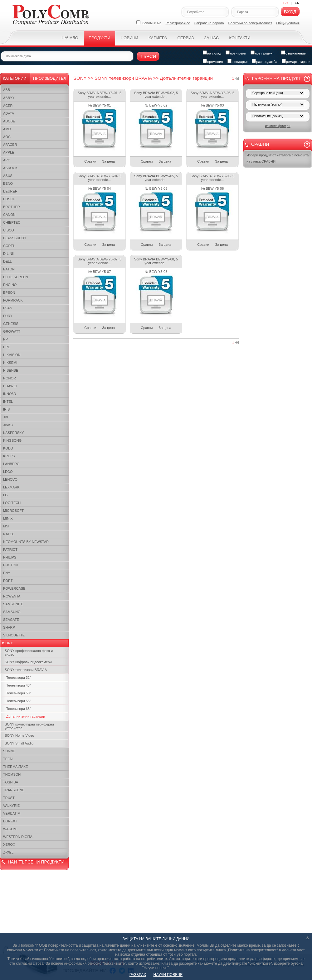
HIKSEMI (10, 363)
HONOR (10, 378)
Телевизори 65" (19, 709)
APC (7, 160)
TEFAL (8, 759)
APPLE (9, 152)
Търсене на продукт (276, 78)
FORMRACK (13, 300)
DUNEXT (10, 821)
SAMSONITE (13, 604)
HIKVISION (12, 355)
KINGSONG (12, 440)
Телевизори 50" (19, 693)
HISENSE (11, 370)
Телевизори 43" (19, 685)
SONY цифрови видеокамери (28, 662)
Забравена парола (209, 23)
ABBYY (9, 98)
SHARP (9, 627)
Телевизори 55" (19, 701)
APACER (10, 145)
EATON (9, 269)
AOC (7, 137)
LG (5, 495)
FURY (8, 316)
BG (286, 3)
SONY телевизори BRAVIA (26, 670)
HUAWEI (10, 386)
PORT (8, 581)
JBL (6, 417)
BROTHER (12, 207)
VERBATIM (12, 813)
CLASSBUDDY (15, 238)
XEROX (9, 844)
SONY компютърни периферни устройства (29, 726)
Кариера (158, 38)
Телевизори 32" (19, 678)
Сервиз (185, 38)
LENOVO (10, 479)
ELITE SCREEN (15, 277)
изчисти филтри (278, 126)
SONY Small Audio (19, 743)
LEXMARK (11, 487)
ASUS (8, 176)
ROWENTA (12, 596)
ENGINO (10, 285)
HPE (7, 347)
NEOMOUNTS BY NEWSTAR (26, 542)
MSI (6, 526)
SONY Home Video (19, 735)
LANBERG (11, 464)
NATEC (9, 534)
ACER (8, 106)
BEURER (10, 191)
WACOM (10, 829)
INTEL (8, 402)
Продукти (100, 38)
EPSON (9, 293)
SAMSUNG (12, 612)
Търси (148, 56)
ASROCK (10, 168)
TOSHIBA (11, 782)
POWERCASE (14, 588)
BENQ (8, 183)
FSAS (8, 308)
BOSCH (9, 199)
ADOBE (9, 121)
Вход (290, 12)
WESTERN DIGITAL (19, 837)
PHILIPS (10, 557)
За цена (109, 161)
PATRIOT (10, 549)
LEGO (8, 472)
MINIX (8, 518)
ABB (7, 90)
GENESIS (11, 324)
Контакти (240, 38)
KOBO (8, 448)
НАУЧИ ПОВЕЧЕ (168, 975)
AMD (7, 129)
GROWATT (12, 331)
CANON (9, 215)
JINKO (8, 425)
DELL (7, 261)
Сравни (90, 161)
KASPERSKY (14, 433)
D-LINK (9, 254)
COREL (9, 246)
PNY (7, 573)
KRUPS (9, 456)
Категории (15, 78)
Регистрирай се (178, 23)
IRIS (6, 409)
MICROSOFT (13, 511)
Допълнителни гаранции (26, 716)
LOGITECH (12, 503)
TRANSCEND (14, 790)
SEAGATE (11, 620)
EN (297, 3)
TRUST (9, 798)
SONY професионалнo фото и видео (29, 653)
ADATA (9, 113)
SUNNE (9, 751)
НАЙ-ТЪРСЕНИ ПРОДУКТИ (36, 862)
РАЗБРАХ (138, 975)
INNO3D (10, 394)
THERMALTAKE (16, 767)
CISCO (9, 230)
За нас (211, 38)
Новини (129, 38)
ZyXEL (8, 852)
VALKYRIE (11, 806)
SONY (8, 643)
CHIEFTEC (12, 222)
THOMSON (12, 774)
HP (5, 339)
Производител (50, 78)
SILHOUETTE (14, 635)
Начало (70, 38)
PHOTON (10, 565)
